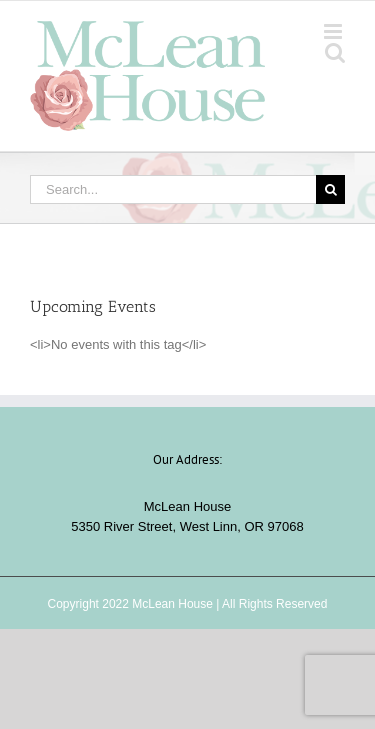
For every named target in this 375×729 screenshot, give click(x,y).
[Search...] (173, 189)
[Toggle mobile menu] (334, 31)
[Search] (330, 189)
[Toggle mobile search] (335, 52)
